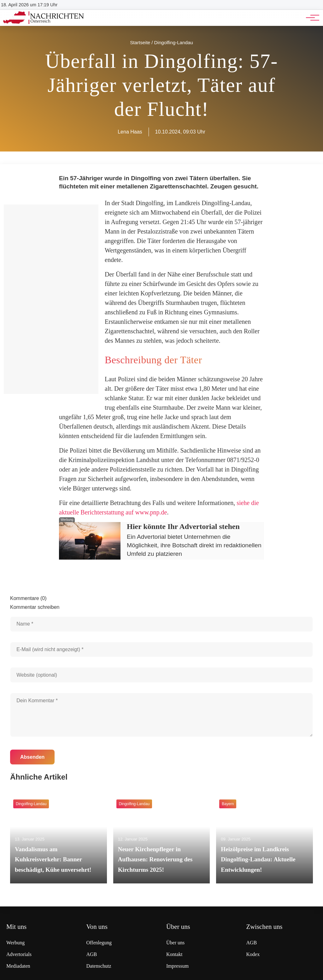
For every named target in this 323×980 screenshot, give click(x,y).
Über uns (175, 943)
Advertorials (19, 954)
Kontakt (174, 954)
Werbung (15, 943)
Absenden (32, 757)
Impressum (177, 966)
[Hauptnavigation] (310, 18)
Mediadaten (18, 966)
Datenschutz (99, 966)
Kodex (253, 954)
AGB (92, 954)
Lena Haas (130, 132)
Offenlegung (99, 943)
